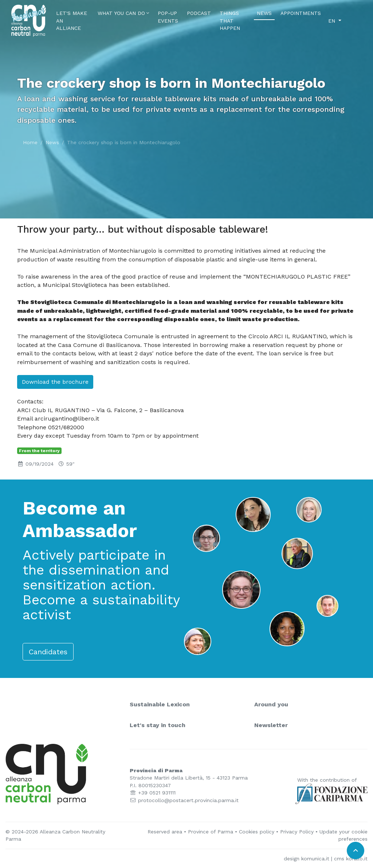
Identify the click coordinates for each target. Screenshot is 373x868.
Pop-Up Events (168, 17)
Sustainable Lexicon (160, 705)
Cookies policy (257, 832)
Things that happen (230, 21)
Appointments (301, 13)
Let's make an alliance (72, 21)
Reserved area (165, 832)
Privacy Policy (297, 832)
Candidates (48, 652)
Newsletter (271, 725)
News (266, 13)
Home (30, 142)
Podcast (199, 13)
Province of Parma (211, 832)
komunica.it (315, 859)
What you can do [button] (123, 13)
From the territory (39, 451)
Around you (271, 705)
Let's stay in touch (158, 725)
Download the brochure (55, 382)
